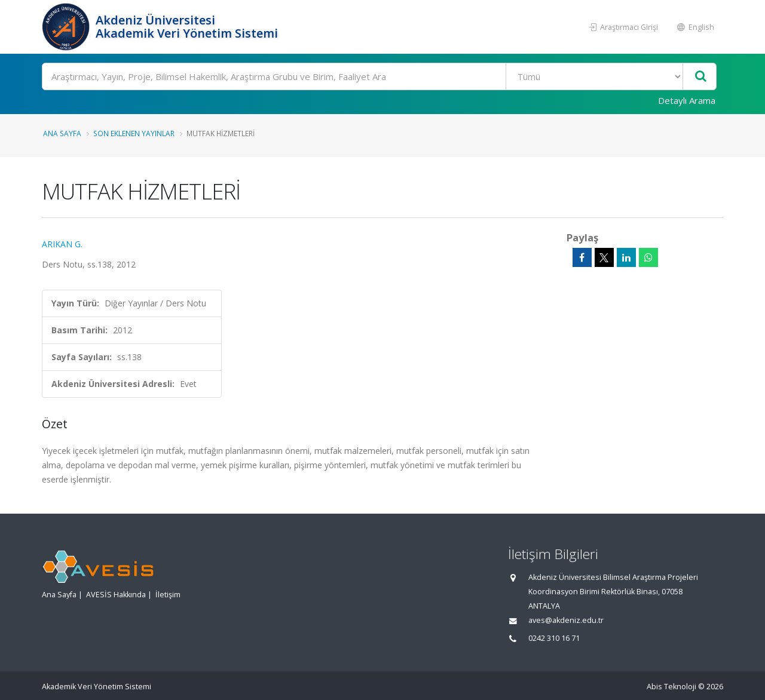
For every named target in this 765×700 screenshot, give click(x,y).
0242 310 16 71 (554, 638)
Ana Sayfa (62, 133)
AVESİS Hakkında (116, 595)
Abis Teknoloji (671, 687)
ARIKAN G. (62, 244)
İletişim (168, 595)
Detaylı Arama (687, 100)
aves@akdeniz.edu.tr (566, 620)
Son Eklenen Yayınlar (134, 133)
